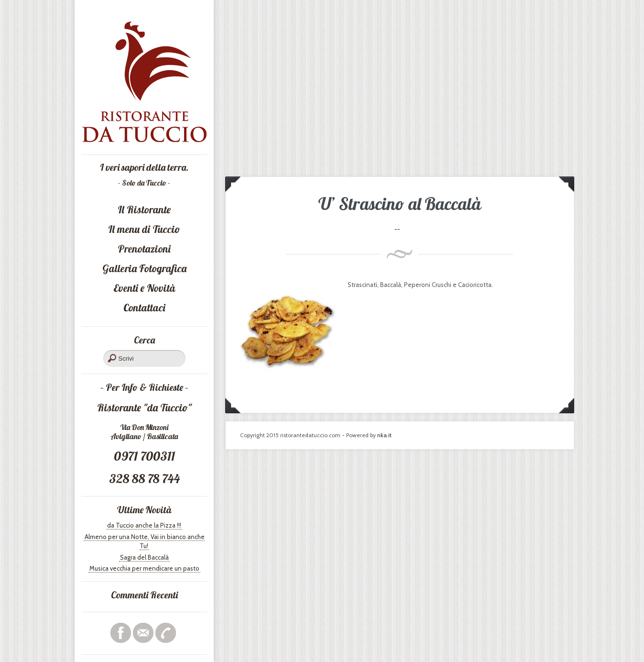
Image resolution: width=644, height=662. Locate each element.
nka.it (384, 435)
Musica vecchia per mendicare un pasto (144, 568)
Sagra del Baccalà (144, 557)
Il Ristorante (144, 210)
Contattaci (144, 308)
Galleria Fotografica (144, 268)
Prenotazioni (144, 249)
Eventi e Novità (144, 288)
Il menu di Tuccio (144, 229)
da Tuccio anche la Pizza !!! (144, 525)
